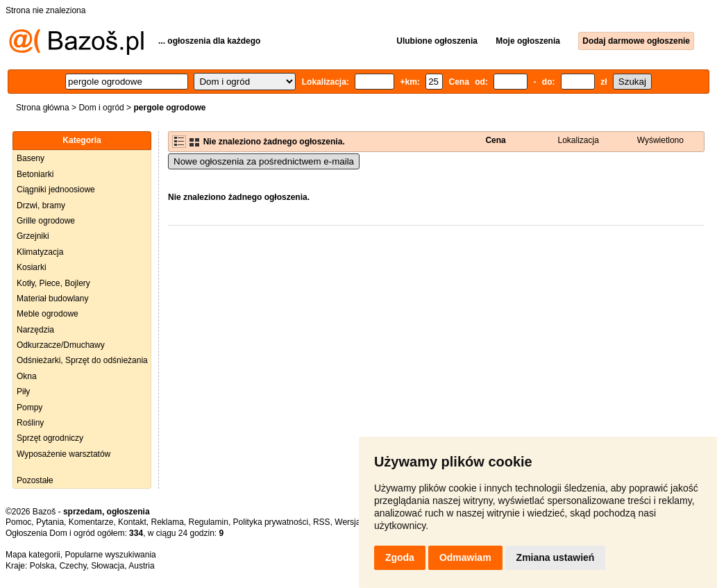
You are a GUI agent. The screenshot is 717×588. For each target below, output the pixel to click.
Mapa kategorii (33, 555)
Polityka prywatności (271, 522)
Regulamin (209, 522)
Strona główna (43, 108)
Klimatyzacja (40, 252)
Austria (141, 566)
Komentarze (91, 522)
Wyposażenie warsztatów (64, 454)
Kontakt (132, 522)
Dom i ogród (101, 108)
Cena (495, 140)
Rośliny (30, 423)
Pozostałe (35, 480)
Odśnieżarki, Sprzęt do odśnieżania (82, 360)
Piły (23, 392)
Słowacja (108, 566)
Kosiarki (32, 267)
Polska (42, 566)
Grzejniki (33, 236)
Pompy (29, 408)
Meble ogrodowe (48, 314)
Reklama (167, 522)
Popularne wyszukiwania (110, 555)
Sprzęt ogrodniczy (50, 438)
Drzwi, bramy (41, 205)
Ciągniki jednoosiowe (56, 190)
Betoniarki (35, 174)
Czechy (73, 566)
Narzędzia (35, 330)
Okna (27, 376)
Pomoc (18, 522)
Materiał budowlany (52, 299)
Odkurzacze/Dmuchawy (61, 345)
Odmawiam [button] (465, 557)
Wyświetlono (660, 140)
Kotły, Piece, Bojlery (53, 283)
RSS (322, 522)
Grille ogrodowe (46, 221)
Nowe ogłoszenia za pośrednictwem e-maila (264, 161)
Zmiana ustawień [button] (556, 557)
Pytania (50, 522)
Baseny (31, 158)
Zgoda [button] (400, 557)
